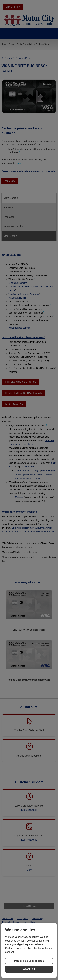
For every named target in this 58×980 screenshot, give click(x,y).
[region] (29, 950)
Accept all (29, 969)
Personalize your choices (29, 961)
